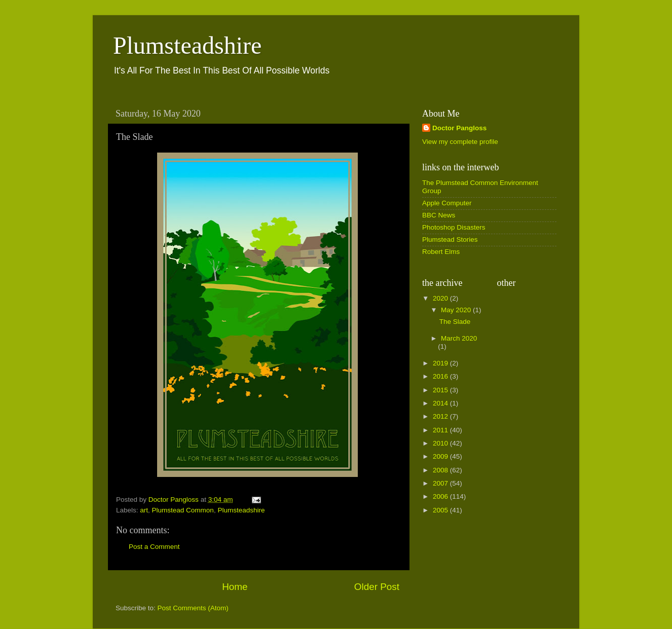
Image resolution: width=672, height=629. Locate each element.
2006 (441, 496)
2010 (441, 443)
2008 (441, 470)
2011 (441, 430)
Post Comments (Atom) (193, 608)
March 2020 (459, 338)
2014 (441, 403)
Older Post (377, 587)
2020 (441, 298)
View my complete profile (460, 142)
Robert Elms (441, 252)
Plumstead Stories (450, 239)
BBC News (439, 215)
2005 (441, 510)
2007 (441, 483)
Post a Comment (154, 547)
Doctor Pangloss (459, 128)
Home (235, 587)
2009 (441, 456)
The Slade (455, 322)
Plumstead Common (183, 510)
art (144, 510)
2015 (441, 390)
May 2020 (457, 310)
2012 (441, 416)
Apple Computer (447, 203)
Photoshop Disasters (454, 227)
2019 (441, 363)
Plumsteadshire (187, 45)
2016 (441, 376)
